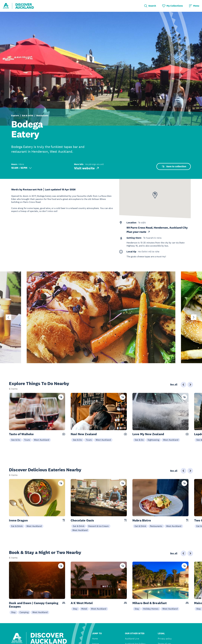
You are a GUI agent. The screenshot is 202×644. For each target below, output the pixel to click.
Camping (24, 612)
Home (95, 639)
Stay (13, 612)
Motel (84, 609)
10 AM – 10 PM (21, 168)
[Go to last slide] (8, 317)
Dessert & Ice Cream (98, 526)
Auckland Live (132, 639)
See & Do (16, 440)
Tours (27, 440)
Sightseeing (153, 440)
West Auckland (42, 440)
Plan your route (138, 232)
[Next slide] (194, 317)
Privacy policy (165, 639)
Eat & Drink (28, 115)
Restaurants (42, 115)
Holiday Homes (151, 609)
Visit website (87, 168)
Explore (15, 115)
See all (174, 384)
